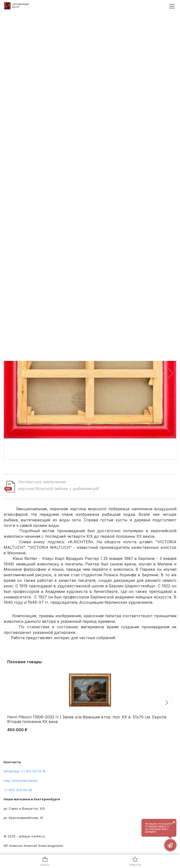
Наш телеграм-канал (20, 781)
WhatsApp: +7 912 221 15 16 (25, 771)
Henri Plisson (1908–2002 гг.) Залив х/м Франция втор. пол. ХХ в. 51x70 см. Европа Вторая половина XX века (87, 719)
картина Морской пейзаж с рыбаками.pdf (59, 489)
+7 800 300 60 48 (18, 790)
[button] (171, 373)
